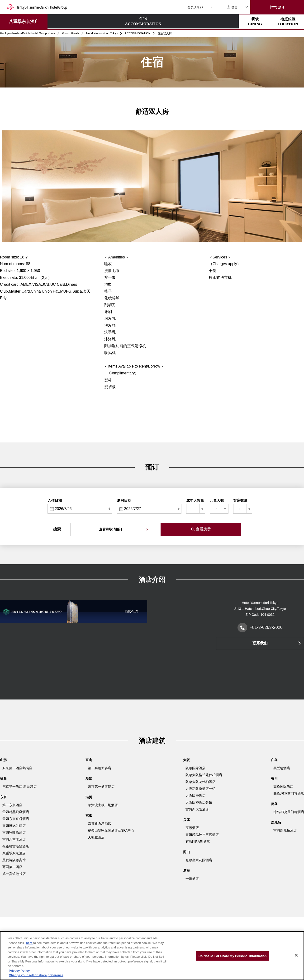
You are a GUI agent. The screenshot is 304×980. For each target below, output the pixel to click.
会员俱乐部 (195, 7)
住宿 (68, 22)
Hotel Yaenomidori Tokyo (102, 33)
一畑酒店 (192, 879)
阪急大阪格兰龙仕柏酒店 (204, 775)
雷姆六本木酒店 (14, 839)
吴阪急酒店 (282, 768)
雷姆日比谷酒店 (14, 826)
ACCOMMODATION (138, 33)
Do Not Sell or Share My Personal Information (233, 956)
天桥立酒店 (96, 837)
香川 (274, 778)
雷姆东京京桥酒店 (16, 819)
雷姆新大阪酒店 (197, 809)
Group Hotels (71, 33)
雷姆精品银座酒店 (16, 812)
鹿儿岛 (276, 822)
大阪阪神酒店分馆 (199, 802)
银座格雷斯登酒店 (16, 846)
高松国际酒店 (283, 787)
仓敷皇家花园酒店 (199, 860)
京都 (89, 815)
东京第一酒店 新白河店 (19, 787)
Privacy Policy (19, 971)
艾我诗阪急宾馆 (14, 860)
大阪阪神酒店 (195, 796)
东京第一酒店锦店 (101, 787)
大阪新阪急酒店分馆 (200, 789)
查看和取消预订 (111, 529)
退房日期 (124, 500)
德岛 (274, 804)
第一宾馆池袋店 (14, 874)
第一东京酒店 (12, 805)
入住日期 (55, 500)
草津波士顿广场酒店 (103, 805)
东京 (3, 797)
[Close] (296, 955)
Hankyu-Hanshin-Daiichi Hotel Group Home (28, 33)
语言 (232, 7)
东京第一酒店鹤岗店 (17, 768)
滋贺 (89, 797)
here (30, 943)
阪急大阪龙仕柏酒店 (200, 782)
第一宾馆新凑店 (100, 768)
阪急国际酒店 (195, 768)
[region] (152, 956)
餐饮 (110, 21)
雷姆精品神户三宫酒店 (202, 835)
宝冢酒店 (192, 828)
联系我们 (260, 643)
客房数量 (240, 500)
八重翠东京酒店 (24, 22)
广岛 (274, 760)
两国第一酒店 (12, 867)
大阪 (186, 760)
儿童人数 (217, 500)
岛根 (186, 870)
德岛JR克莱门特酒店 (289, 812)
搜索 (57, 529)
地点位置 (152, 21)
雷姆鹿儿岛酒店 (285, 830)
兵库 (186, 820)
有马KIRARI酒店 (198, 842)
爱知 (89, 778)
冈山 (186, 852)
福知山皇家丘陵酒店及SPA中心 (111, 830)
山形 (3, 760)
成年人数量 (195, 500)
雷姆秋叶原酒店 (14, 833)
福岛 (3, 778)
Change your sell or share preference (36, 975)
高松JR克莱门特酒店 (289, 793)
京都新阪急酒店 (100, 824)
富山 (89, 760)
